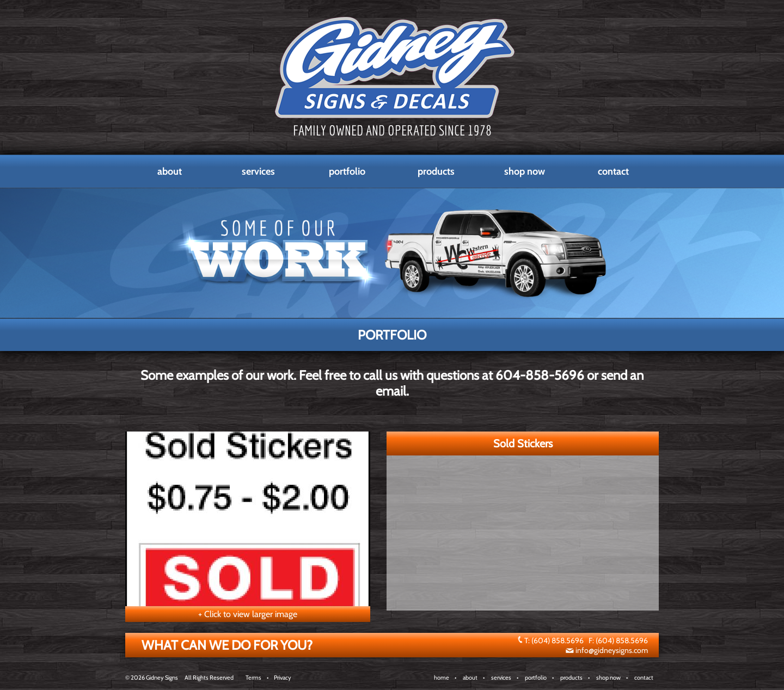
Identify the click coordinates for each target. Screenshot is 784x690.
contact (644, 677)
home (442, 677)
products (571, 677)
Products (436, 171)
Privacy (283, 677)
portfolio (536, 677)
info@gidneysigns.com (612, 650)
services (501, 677)
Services (258, 171)
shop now (608, 677)
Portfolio (347, 171)
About (170, 171)
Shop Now (525, 171)
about (470, 677)
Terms (253, 677)
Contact (613, 171)
